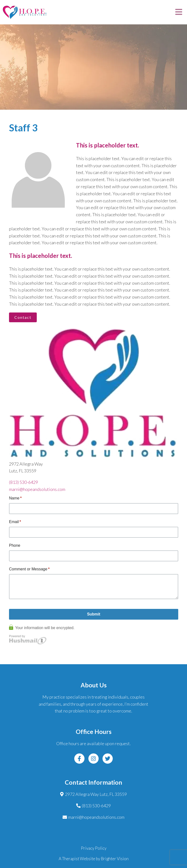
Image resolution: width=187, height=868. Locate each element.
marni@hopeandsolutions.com (37, 489)
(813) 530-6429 (23, 482)
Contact (23, 317)
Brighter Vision (115, 859)
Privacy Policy (94, 848)
